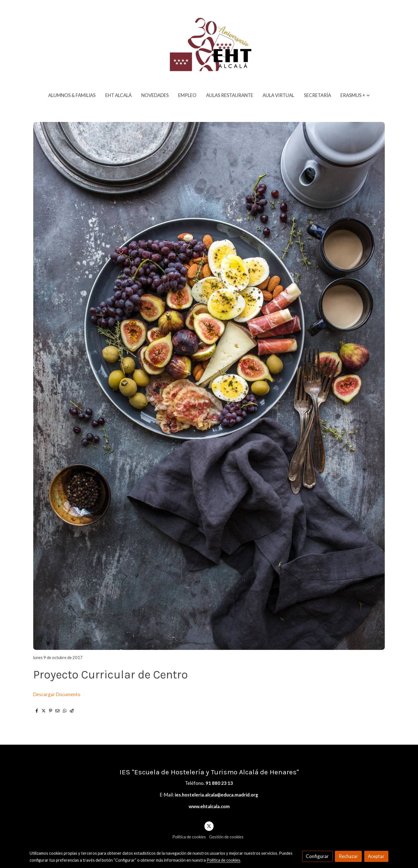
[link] (209, 44)
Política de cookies (189, 837)
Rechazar (348, 856)
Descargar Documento (57, 694)
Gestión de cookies (226, 837)
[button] (355, 95)
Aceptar (376, 856)
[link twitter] (209, 826)
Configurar (317, 856)
